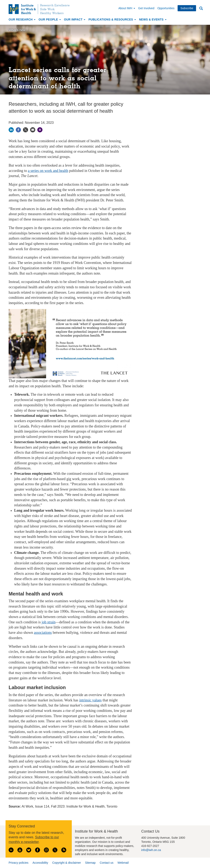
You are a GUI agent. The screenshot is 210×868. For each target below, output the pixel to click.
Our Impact (75, 19)
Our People (50, 19)
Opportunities (166, 8)
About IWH (127, 8)
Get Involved (146, 8)
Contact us (107, 863)
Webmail (123, 863)
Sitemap (90, 863)
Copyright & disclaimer (67, 863)
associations (43, 633)
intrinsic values (90, 700)
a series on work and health (48, 171)
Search (201, 9)
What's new (17, 30)
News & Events (153, 19)
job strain (49, 622)
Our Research (22, 19)
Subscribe (187, 8)
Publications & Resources (112, 19)
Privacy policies (18, 863)
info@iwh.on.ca (151, 850)
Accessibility (40, 863)
